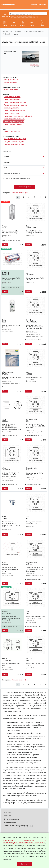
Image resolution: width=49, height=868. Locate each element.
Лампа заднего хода (11, 108)
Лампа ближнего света (12, 97)
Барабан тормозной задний (14, 144)
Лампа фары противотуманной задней (18, 116)
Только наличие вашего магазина (17, 179)
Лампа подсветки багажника (14, 119)
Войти (42, 25)
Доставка (7, 813)
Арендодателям (10, 823)
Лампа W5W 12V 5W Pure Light (11, 664)
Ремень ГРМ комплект (12, 132)
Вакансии (8, 816)
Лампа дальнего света (12, 99)
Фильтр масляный (10, 82)
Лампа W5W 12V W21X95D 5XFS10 (35, 664)
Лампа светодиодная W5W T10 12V (35, 279)
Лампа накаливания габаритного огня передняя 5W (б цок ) (12, 618)
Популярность (17, 193)
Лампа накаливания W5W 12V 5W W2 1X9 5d (11, 279)
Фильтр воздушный (11, 80)
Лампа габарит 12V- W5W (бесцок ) (11, 326)
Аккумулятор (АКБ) (11, 90)
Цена (27, 193)
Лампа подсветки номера (13, 124)
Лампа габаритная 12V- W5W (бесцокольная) (10, 232)
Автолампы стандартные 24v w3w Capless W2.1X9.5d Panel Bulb (35, 426)
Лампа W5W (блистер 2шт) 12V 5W (12, 378)
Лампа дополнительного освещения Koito (34, 523)
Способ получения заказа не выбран (24, 17)
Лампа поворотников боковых (15, 102)
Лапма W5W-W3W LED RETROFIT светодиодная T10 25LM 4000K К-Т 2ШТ (34, 327)
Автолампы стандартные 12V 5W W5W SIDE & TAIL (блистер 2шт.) (35, 569)
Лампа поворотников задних (14, 111)
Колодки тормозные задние (14, 142)
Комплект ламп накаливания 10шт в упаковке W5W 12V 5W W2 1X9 (12, 524)
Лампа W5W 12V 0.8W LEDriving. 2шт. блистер (34, 232)
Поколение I (35, 65)
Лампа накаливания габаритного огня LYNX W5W (10, 569)
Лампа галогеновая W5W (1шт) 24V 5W (34, 474)
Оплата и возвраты (11, 819)
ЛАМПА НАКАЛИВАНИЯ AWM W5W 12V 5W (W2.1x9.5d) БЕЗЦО (11, 475)
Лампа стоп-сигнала (11, 113)
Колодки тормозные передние (15, 139)
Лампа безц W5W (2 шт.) (34, 377)
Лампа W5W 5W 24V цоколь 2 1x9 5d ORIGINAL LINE (35, 617)
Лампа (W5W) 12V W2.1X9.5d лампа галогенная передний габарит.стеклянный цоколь (12, 427)
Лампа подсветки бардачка (14, 122)
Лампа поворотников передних (15, 105)
